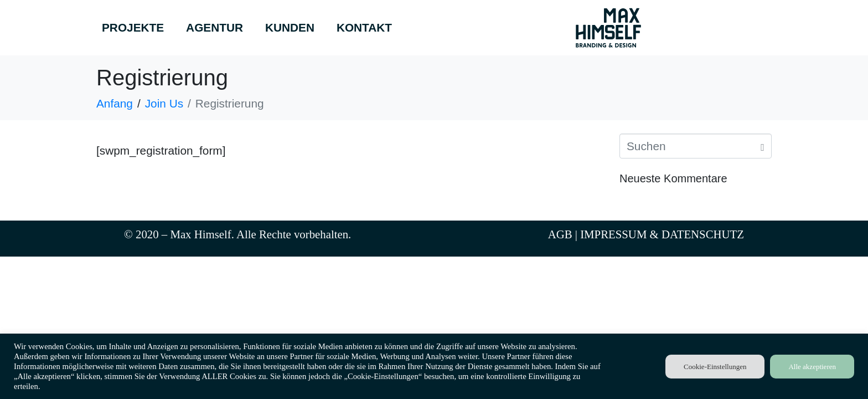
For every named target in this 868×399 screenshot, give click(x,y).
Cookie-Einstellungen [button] (715, 367)
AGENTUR (215, 27)
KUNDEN (290, 27)
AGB (560, 234)
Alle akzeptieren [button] (812, 367)
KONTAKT (364, 27)
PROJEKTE (133, 27)
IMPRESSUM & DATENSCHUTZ (662, 234)
